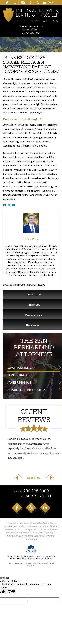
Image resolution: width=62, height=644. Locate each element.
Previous (45, 478)
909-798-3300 (31, 33)
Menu (52, 3)
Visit (30, 3)
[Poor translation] (11, 592)
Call (15, 3)
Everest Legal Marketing (43, 558)
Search (37, 3)
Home (7, 3)
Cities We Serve (31, 563)
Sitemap (31, 566)
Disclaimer (15, 563)
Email (23, 3)
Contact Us (47, 563)
